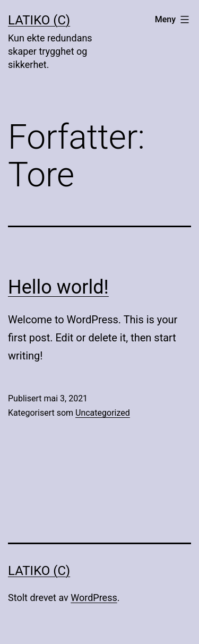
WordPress (94, 598)
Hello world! (58, 287)
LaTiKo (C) (39, 20)
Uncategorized (103, 413)
